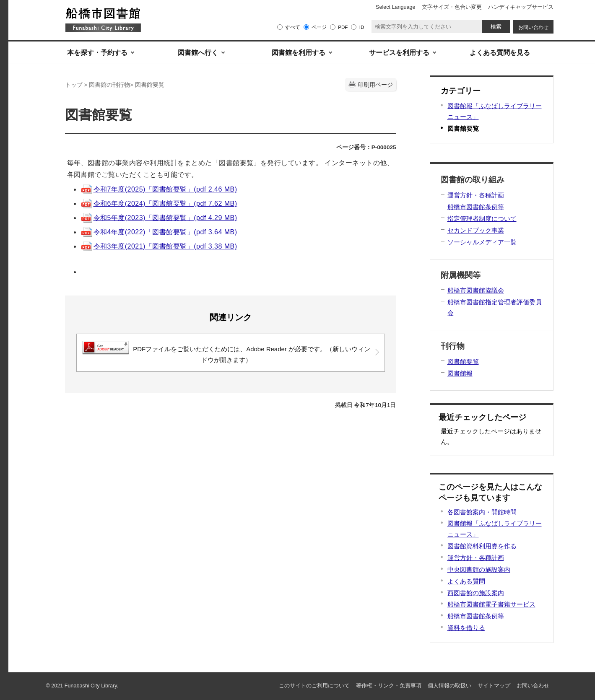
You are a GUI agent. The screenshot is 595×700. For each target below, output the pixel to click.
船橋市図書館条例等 (476, 616)
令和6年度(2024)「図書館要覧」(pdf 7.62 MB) (159, 204)
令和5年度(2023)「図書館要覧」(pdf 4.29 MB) (159, 218)
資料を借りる (466, 628)
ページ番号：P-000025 (366, 147)
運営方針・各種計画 (476, 558)
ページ (319, 27)
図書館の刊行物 (109, 85)
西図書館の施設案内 (476, 593)
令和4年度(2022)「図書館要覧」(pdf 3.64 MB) (159, 232)
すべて (293, 27)
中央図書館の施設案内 (479, 569)
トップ (74, 85)
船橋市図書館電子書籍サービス (491, 604)
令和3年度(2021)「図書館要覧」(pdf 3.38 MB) (159, 246)
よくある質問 (466, 581)
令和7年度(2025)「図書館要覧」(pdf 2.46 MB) (159, 189)
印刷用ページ (375, 85)
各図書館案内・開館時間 (482, 512)
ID (362, 27)
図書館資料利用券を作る (482, 546)
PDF (343, 27)
